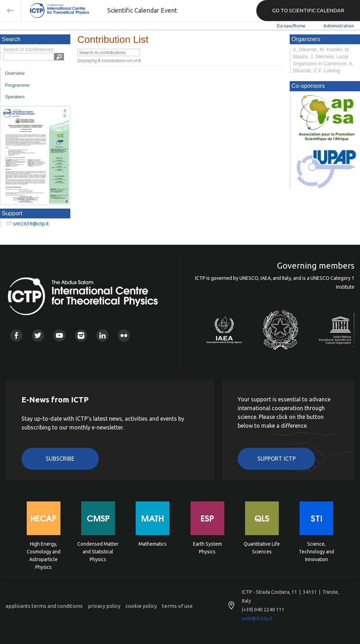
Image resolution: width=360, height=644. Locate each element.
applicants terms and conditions (44, 606)
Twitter (38, 336)
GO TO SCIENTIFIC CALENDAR (308, 10)
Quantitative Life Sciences (262, 548)
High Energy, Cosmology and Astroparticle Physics (44, 551)
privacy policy (104, 606)
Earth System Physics (207, 548)
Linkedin (102, 336)
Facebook (16, 336)
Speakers (15, 97)
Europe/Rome (291, 26)
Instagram (81, 336)
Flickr (124, 336)
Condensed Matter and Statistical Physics (98, 551)
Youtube (59, 336)
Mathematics (153, 544)
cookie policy (141, 606)
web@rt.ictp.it (257, 618)
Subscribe (60, 459)
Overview (15, 73)
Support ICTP (277, 459)
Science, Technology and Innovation (316, 551)
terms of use (177, 606)
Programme (17, 85)
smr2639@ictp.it (31, 224)
